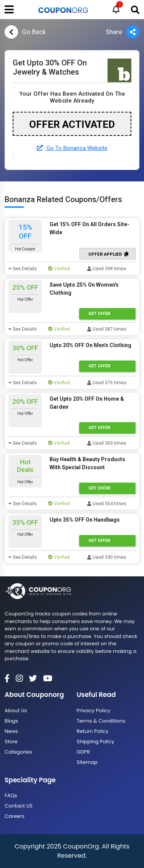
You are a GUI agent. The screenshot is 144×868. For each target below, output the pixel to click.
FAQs (11, 795)
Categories (18, 752)
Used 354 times (107, 504)
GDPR (84, 752)
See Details (23, 269)
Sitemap (87, 762)
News (11, 731)
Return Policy (93, 731)
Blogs (11, 721)
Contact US (19, 806)
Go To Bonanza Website (72, 148)
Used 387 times (107, 329)
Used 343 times (107, 557)
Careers (14, 816)
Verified (59, 269)
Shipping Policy (96, 742)
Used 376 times (107, 383)
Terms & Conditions (101, 721)
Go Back (25, 32)
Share (122, 32)
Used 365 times (107, 443)
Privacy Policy (94, 711)
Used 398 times (107, 269)
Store (11, 742)
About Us (16, 711)
